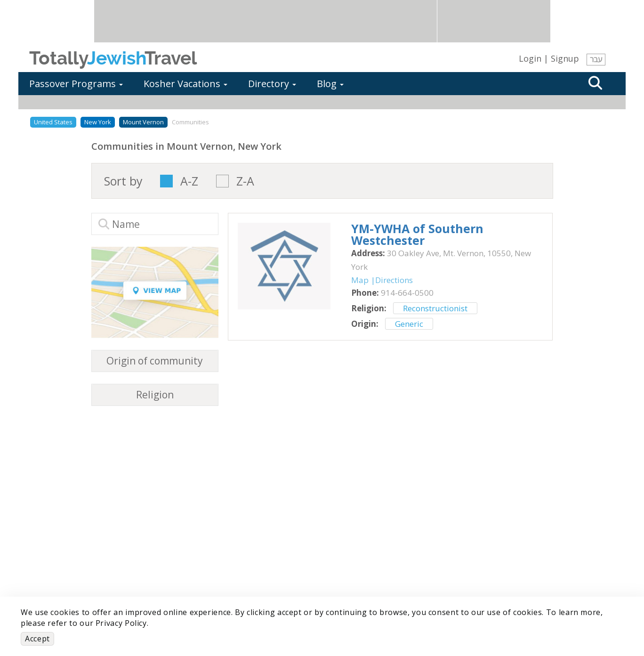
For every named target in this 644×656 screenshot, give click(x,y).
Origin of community (155, 361)
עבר (596, 59)
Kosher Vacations (185, 84)
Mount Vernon (143, 122)
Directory (272, 84)
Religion (155, 395)
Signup (565, 58)
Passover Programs (76, 84)
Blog (330, 84)
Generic (409, 324)
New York (98, 122)
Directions (394, 280)
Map (360, 280)
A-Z (189, 181)
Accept (37, 639)
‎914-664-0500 (407, 293)
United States (53, 122)
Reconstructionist (435, 308)
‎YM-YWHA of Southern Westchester (417, 234)
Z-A (245, 181)
